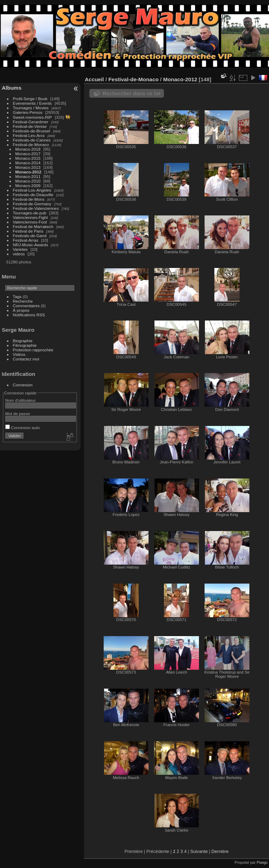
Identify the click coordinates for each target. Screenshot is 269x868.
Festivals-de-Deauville (33, 195)
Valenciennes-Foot (30, 222)
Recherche (23, 301)
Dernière (220, 851)
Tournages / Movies (31, 108)
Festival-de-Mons (29, 199)
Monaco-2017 (28, 154)
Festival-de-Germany (32, 204)
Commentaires (26, 306)
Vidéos (19, 354)
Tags (17, 297)
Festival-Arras (26, 240)
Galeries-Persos (28, 112)
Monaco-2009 (28, 185)
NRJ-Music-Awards (30, 245)
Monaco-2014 (28, 163)
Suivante (199, 851)
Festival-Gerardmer (31, 122)
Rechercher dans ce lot (132, 93)
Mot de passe (18, 414)
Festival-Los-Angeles (32, 190)
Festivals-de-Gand (30, 236)
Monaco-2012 (29, 172)
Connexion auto (23, 428)
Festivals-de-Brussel (32, 131)
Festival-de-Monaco (31, 144)
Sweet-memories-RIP (33, 117)
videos (19, 254)
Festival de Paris (28, 231)
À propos (21, 310)
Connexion (23, 385)
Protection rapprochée (33, 350)
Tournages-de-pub (30, 213)
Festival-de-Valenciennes (36, 208)
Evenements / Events (32, 103)
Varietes (20, 249)
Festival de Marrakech (33, 226)
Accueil (94, 79)
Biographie (23, 341)
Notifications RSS (29, 315)
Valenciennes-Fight (30, 217)
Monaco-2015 (28, 158)
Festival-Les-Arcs (29, 135)
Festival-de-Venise (30, 126)
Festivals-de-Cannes (32, 140)
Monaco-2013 (28, 167)
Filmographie (25, 345)
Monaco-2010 (28, 181)
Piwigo (262, 862)
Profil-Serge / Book (30, 99)
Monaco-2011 (28, 176)
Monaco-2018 (28, 149)
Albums (12, 88)
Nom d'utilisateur (20, 400)
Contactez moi (26, 359)
